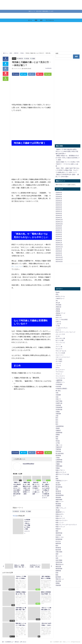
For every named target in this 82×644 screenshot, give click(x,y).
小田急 (58, 458)
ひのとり (58, 330)
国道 (57, 437)
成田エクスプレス (61, 472)
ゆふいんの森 (60, 340)
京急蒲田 (58, 395)
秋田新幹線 (59, 539)
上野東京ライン (60, 382)
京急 (57, 393)
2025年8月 (59, 197)
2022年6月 (59, 251)
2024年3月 (59, 215)
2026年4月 (59, 192)
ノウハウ (58, 366)
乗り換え (58, 391)
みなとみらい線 (60, 338)
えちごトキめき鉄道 (62, 319)
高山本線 (58, 581)
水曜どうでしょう (61, 508)
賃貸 (57, 554)
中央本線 (58, 386)
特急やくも (59, 516)
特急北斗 (58, 529)
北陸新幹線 (59, 432)
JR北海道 (58, 305)
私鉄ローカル (60, 537)
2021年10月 (59, 261)
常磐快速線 (59, 466)
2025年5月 (59, 203)
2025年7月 (59, 199)
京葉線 (58, 412)
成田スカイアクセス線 (62, 474)
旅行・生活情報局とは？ (8, 642)
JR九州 (58, 303)
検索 (57, 53)
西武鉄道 (58, 548)
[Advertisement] (41, 37)
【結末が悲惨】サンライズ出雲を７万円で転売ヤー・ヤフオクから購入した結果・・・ (67, 164)
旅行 (41, 20)
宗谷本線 (58, 451)
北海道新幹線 (60, 426)
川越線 (33, 59)
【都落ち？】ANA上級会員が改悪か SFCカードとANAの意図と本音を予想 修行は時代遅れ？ (68, 151)
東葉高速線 (59, 499)
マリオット (59, 374)
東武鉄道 (58, 491)
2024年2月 (59, 218)
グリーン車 (59, 347)
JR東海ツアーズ (60, 313)
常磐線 (58, 468)
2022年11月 (59, 247)
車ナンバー (59, 556)
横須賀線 (58, 504)
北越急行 (58, 430)
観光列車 (58, 550)
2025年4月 (59, 205)
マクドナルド (60, 372)
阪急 (57, 575)
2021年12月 (59, 257)
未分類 (58, 483)
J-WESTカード (60, 299)
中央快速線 (59, 384)
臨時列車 (58, 543)
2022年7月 (59, 249)
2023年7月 (59, 230)
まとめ (58, 336)
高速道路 (58, 585)
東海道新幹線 (60, 495)
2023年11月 (59, 222)
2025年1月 (59, 211)
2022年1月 (59, 255)
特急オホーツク (60, 518)
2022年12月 (59, 245)
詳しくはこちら (17, 266)
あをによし (59, 317)
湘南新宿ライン (60, 512)
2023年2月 (59, 241)
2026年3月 (59, 194)
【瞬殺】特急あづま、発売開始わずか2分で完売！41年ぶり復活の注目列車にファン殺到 (68, 158)
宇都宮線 (58, 449)
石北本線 (58, 535)
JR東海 (58, 309)
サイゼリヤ (59, 349)
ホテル (58, 368)
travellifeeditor (48, 68)
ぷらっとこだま (60, 334)
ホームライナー (60, 370)
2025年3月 (59, 207)
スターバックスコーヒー (63, 357)
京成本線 (58, 405)
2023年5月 (59, 234)
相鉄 (57, 531)
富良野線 (58, 455)
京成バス (58, 399)
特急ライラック (60, 527)
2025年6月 (59, 201)
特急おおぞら (60, 514)
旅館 (57, 479)
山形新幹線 (59, 460)
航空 (57, 546)
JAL (57, 301)
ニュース (58, 363)
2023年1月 (59, 243)
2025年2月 (59, 209)
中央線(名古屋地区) (61, 388)
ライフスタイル (50, 20)
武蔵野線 (58, 506)
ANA (57, 294)
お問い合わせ (23, 642)
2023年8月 (59, 228)
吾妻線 (58, 435)
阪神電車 (58, 577)
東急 (57, 489)
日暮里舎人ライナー (62, 481)
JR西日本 (58, 315)
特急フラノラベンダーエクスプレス (66, 525)
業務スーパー (60, 502)
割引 (57, 418)
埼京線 (14, 58)
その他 (58, 326)
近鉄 (57, 558)
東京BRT (58, 485)
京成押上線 (59, 403)
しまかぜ (58, 324)
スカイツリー (60, 355)
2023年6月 (59, 232)
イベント (58, 345)
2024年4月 (59, 213)
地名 (57, 439)
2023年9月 (59, 226)
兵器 (57, 416)
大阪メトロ (59, 445)
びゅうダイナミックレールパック (66, 332)
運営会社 (17, 642)
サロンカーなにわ (61, 351)
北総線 (58, 428)
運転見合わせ (60, 564)
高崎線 (58, 583)
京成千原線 (59, 401)
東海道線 (58, 497)
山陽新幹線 (59, 462)
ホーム (30, 20)
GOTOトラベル (60, 296)
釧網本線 (58, 571)
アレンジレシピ (60, 342)
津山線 (58, 510)
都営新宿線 (59, 569)
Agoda (58, 292)
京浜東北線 (59, 409)
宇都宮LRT (59, 447)
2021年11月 (59, 259)
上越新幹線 (59, 380)
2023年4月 (59, 236)
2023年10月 (59, 224)
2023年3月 (59, 238)
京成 (57, 397)
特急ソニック (60, 522)
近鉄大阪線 (59, 560)
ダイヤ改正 (59, 359)
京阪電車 (58, 414)
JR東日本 (21, 59)
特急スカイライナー (62, 520)
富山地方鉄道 (60, 453)
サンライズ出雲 (60, 353)
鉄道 (36, 20)
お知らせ (58, 322)
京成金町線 (59, 407)
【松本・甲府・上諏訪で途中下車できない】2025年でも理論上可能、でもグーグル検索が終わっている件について (67, 170)
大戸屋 (58, 443)
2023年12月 (59, 220)
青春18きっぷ (60, 579)
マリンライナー (60, 376)
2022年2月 (59, 253)
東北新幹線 (59, 487)
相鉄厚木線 (59, 533)
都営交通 (58, 566)
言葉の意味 (59, 552)
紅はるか (58, 541)
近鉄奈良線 (59, 562)
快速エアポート (60, 470)
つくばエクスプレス (62, 328)
